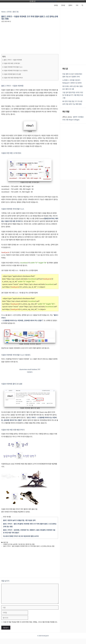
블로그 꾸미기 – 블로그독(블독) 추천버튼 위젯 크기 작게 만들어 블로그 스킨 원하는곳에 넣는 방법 (29, 546)
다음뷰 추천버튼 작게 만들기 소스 (13, 67)
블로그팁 (16, 12)
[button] (82, 5)
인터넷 (63, 5)
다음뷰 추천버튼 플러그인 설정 (12, 74)
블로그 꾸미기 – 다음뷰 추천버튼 (13, 60)
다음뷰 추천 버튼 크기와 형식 (12, 63)
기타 (77, 5)
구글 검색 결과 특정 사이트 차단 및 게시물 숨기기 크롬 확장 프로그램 (73, 95)
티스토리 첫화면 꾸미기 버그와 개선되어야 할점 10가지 (21, 536)
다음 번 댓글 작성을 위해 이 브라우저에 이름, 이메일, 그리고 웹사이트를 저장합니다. (30, 622)
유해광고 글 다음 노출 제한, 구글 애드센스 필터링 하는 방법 (19, 544)
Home (3, 12)
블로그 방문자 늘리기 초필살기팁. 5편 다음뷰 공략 (19, 520)
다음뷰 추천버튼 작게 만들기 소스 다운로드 (16, 70)
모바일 (56, 5)
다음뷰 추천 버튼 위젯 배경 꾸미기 (13, 78)
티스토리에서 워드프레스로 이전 (46, 1)
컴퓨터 (70, 5)
